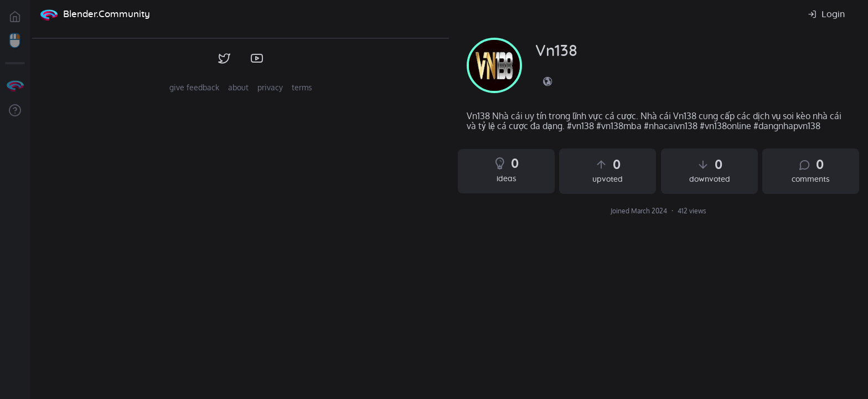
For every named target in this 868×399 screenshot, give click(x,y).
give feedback (194, 87)
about (238, 87)
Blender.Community (107, 14)
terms (302, 87)
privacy (270, 87)
